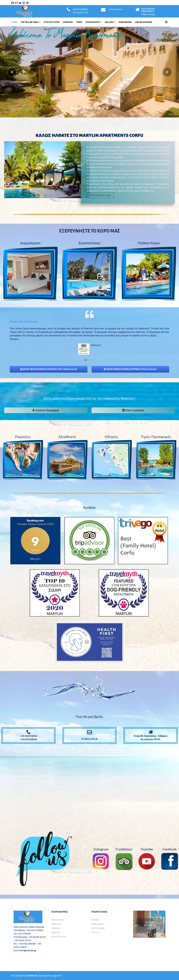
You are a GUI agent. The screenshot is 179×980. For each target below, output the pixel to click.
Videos (95, 932)
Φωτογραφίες (98, 928)
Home (14, 22)
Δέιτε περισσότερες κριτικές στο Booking (130, 369)
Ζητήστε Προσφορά (46, 410)
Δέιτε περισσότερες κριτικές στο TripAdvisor (49, 369)
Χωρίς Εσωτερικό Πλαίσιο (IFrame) (89, 784)
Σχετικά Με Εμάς (30, 22)
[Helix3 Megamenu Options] (166, 22)
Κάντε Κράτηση (133, 410)
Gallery (109, 22)
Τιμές (79, 22)
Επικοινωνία (98, 924)
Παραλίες (56, 924)
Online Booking (144, 22)
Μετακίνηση (58, 920)
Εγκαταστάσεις (52, 22)
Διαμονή (56, 932)
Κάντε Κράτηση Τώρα (98, 195)
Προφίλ (95, 920)
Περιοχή (56, 928)
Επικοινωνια (125, 22)
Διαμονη (68, 22)
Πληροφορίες (93, 22)
